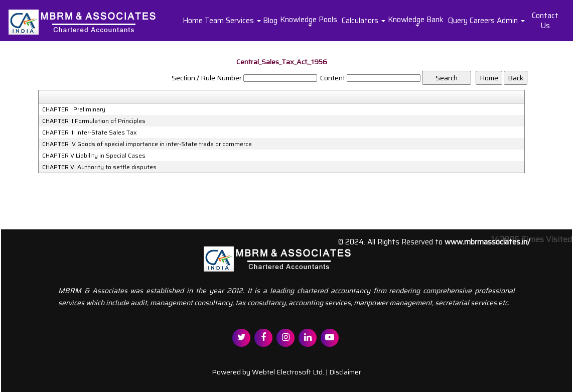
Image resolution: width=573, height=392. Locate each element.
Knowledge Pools (310, 20)
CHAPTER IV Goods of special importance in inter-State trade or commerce (147, 144)
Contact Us (545, 21)
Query (458, 21)
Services (243, 21)
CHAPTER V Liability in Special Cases (94, 156)
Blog (270, 21)
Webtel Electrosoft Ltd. (288, 372)
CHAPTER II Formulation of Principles (94, 121)
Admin (511, 21)
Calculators (364, 21)
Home (193, 21)
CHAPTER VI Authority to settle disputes (99, 167)
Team (214, 21)
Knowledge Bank (417, 20)
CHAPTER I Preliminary (74, 109)
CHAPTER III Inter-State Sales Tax (90, 133)
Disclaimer (345, 372)
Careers (482, 21)
